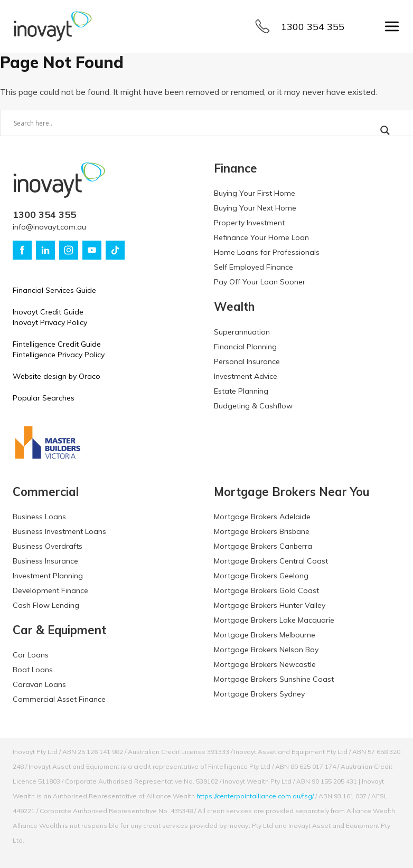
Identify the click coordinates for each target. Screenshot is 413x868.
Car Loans (31, 655)
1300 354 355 (313, 27)
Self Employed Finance (254, 267)
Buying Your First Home (255, 193)
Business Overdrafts (48, 546)
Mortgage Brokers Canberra (263, 546)
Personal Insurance (247, 361)
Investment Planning (48, 576)
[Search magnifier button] (385, 130)
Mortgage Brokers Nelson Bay (266, 650)
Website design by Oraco (57, 376)
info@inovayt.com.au (49, 227)
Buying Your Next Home (255, 208)
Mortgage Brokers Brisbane (262, 531)
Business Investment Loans (59, 531)
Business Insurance (45, 561)
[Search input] (186, 123)
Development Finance (50, 590)
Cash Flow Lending (46, 605)
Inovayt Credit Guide (48, 312)
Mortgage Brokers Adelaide (262, 517)
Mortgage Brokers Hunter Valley (270, 605)
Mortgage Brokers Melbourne (265, 635)
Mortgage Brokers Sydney (259, 694)
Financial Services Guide (54, 290)
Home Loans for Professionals (267, 252)
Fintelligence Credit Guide (57, 344)
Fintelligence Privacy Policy (59, 355)
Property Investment (249, 223)
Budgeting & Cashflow (253, 406)
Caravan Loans (39, 684)
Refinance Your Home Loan (261, 237)
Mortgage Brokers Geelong (261, 576)
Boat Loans (33, 670)
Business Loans (39, 517)
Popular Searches (44, 398)
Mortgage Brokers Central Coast (271, 561)
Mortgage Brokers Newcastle (265, 664)
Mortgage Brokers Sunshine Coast (274, 679)
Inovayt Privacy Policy (50, 322)
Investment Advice (246, 376)
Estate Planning (241, 391)
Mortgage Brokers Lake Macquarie (274, 620)
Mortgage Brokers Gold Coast (266, 590)
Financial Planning (245, 347)
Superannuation (242, 332)
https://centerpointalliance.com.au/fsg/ (255, 796)
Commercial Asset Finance (59, 699)
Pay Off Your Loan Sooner (260, 282)
